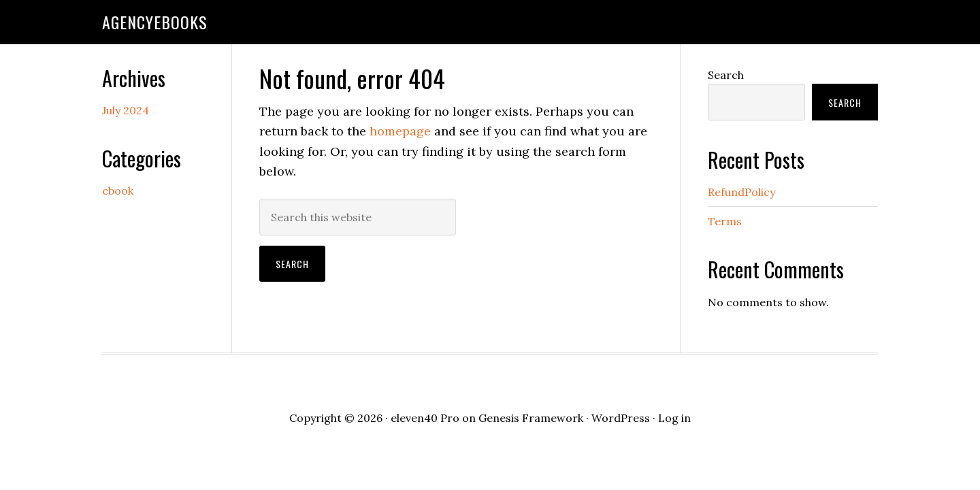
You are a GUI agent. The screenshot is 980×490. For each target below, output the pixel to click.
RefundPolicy (741, 192)
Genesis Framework (531, 418)
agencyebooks (155, 22)
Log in (674, 418)
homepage (400, 131)
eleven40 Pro (425, 418)
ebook (118, 191)
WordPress (621, 418)
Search (726, 75)
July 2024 (126, 110)
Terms (725, 221)
